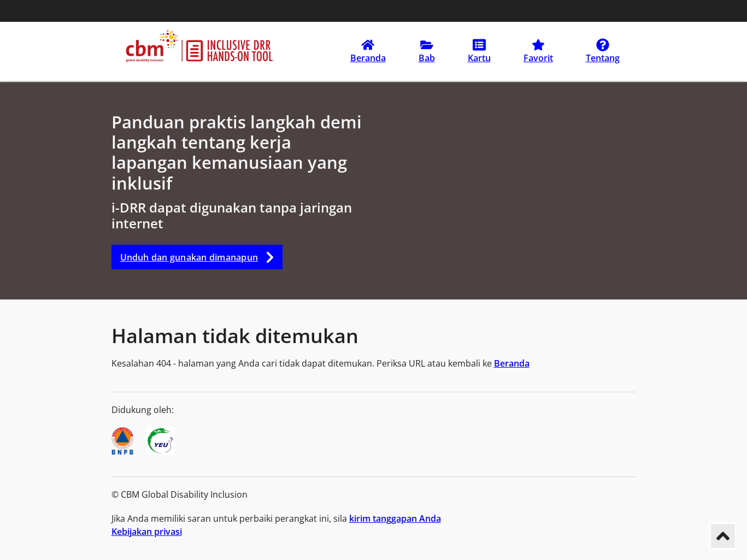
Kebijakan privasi (147, 532)
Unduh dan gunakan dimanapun (201, 257)
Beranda (512, 363)
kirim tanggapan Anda (395, 518)
